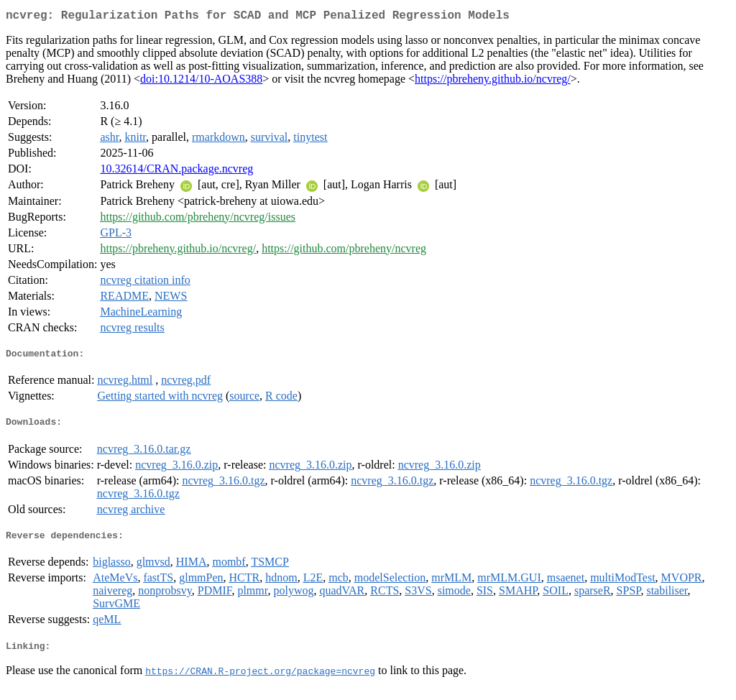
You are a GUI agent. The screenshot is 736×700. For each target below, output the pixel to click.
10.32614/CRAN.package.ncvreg (176, 171)
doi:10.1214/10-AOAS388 (201, 82)
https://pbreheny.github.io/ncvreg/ (493, 82)
